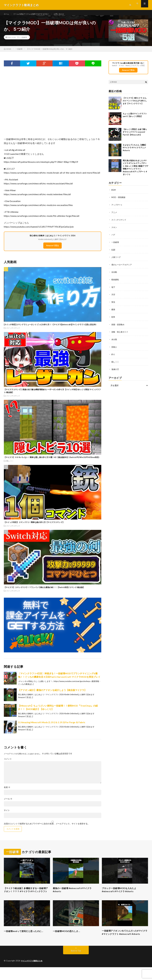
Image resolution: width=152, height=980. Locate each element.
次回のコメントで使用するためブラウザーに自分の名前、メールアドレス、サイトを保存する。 (47, 827)
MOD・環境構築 (119, 201)
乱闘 (113, 252)
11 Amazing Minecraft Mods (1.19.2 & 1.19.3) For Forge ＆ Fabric (52, 726)
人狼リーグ (116, 260)
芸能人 (114, 348)
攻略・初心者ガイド (120, 334)
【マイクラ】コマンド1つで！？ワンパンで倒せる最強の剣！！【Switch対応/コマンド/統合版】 (44, 591)
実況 (113, 304)
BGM (114, 193)
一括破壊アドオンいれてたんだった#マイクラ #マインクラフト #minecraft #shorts (124, 943)
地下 (113, 289)
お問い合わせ (67, 14)
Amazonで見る (52, 249)
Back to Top (76, 964)
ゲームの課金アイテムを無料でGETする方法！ (35, 14)
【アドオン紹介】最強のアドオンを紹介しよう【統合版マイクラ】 (52, 693)
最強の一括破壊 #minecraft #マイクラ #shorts (75, 894)
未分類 (114, 341)
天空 (113, 297)
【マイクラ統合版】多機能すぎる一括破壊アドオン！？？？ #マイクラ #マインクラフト (27, 896)
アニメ (114, 215)
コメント (8, 762)
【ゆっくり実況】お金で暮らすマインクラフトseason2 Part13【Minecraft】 (135, 135)
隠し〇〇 (10, 464)
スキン (114, 230)
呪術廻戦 (115, 282)
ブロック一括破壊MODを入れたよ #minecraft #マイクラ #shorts (122, 894)
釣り (113, 356)
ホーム (7, 14)
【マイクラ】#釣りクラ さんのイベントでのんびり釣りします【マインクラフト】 (135, 104)
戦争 (113, 319)
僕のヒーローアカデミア (122, 267)
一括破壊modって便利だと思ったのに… (25, 941)
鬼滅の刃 (115, 371)
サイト (7, 814)
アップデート (117, 208)
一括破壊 (23, 41)
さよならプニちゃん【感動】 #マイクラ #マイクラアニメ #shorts (136, 151)
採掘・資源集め (118, 326)
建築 (113, 311)
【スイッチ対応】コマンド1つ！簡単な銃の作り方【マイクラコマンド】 (34, 526)
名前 (7, 791)
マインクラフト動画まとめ (32, 974)
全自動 (114, 275)
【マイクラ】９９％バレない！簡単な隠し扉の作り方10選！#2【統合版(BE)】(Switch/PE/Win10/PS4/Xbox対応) (51, 461)
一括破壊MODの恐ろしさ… (69, 939)
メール (8, 802)
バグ (113, 238)
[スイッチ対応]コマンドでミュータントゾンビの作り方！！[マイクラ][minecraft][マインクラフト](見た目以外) (50, 328)
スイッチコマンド (13, 331)
